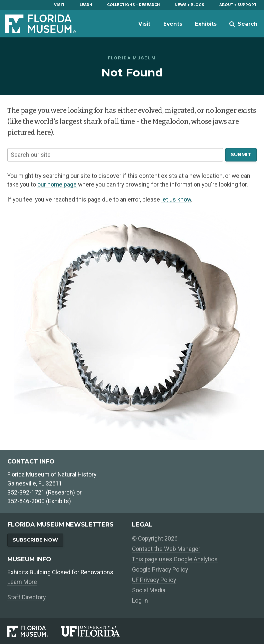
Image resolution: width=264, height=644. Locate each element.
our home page (57, 185)
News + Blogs (189, 5)
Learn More (22, 582)
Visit (59, 5)
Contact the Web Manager (166, 549)
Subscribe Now (35, 540)
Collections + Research (133, 5)
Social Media (149, 590)
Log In (140, 601)
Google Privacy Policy (160, 570)
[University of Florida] (97, 631)
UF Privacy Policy (154, 580)
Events (173, 24)
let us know (176, 200)
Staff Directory (26, 597)
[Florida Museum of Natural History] (34, 631)
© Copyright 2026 (155, 539)
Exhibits (206, 24)
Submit (241, 154)
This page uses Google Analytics (175, 559)
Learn (86, 5)
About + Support (238, 5)
